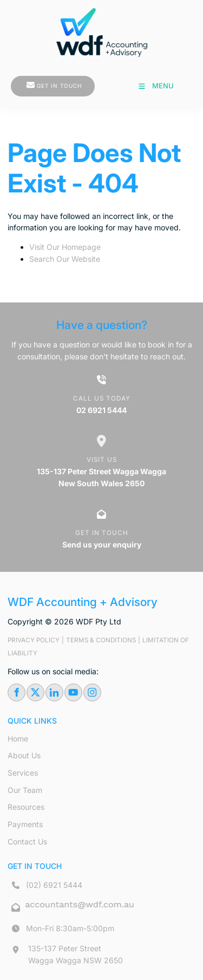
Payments (25, 824)
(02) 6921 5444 (54, 885)
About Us (24, 755)
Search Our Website (65, 259)
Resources (26, 807)
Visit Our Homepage (65, 247)
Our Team (25, 790)
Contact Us (27, 842)
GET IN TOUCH (33, 81)
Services (23, 773)
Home (18, 739)
